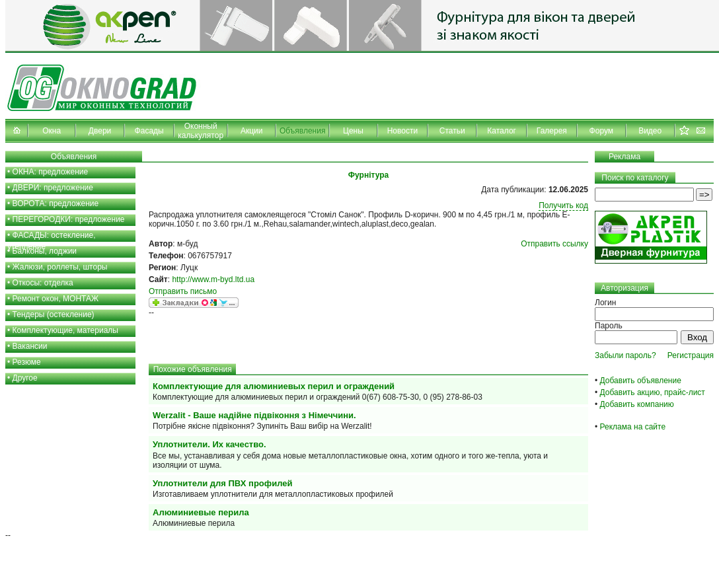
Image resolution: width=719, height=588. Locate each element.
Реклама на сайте (633, 427)
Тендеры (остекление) (54, 314)
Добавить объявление (641, 381)
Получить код (563, 205)
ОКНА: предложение (51, 172)
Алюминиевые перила (201, 512)
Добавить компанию (637, 404)
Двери (100, 131)
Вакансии (30, 346)
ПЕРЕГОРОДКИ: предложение (69, 219)
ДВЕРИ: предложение (53, 188)
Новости (402, 131)
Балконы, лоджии (45, 251)
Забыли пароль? (625, 355)
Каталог (502, 131)
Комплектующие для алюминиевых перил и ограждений (274, 386)
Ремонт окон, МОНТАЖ (56, 299)
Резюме (27, 362)
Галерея (552, 131)
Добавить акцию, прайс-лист (653, 392)
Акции (252, 131)
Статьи (452, 131)
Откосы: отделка (43, 283)
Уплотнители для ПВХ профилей (222, 483)
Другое (25, 378)
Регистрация (691, 355)
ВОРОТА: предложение (56, 203)
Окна (52, 131)
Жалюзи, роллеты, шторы (60, 267)
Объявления (302, 131)
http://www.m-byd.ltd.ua (213, 279)
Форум (601, 131)
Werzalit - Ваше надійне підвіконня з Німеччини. (254, 415)
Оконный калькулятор (201, 131)
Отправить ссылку (554, 244)
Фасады (149, 131)
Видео (650, 131)
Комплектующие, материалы (65, 330)
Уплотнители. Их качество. (209, 444)
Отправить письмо (183, 291)
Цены (353, 131)
